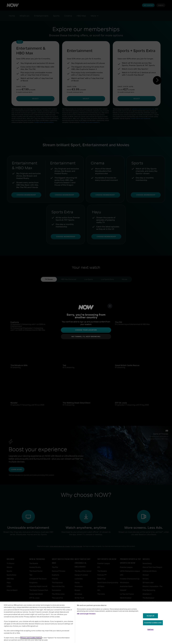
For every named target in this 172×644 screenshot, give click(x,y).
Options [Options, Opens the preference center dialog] (150, 629)
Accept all (150, 616)
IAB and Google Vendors (86, 614)
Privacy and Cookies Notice (31, 638)
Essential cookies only (153, 623)
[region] (86, 623)
